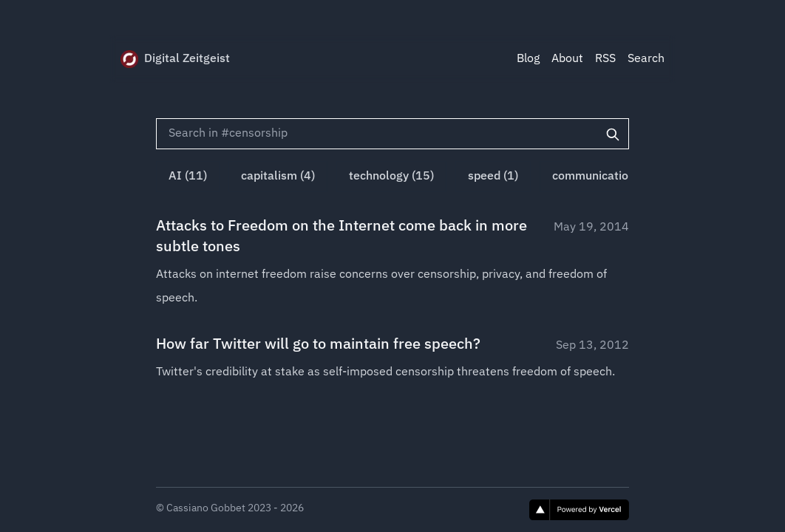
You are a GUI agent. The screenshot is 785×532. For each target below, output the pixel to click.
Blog (528, 59)
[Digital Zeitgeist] (129, 59)
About (567, 59)
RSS (605, 59)
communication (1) (602, 177)
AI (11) (188, 177)
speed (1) (493, 177)
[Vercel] (579, 510)
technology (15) (391, 177)
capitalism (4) (278, 177)
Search (646, 59)
